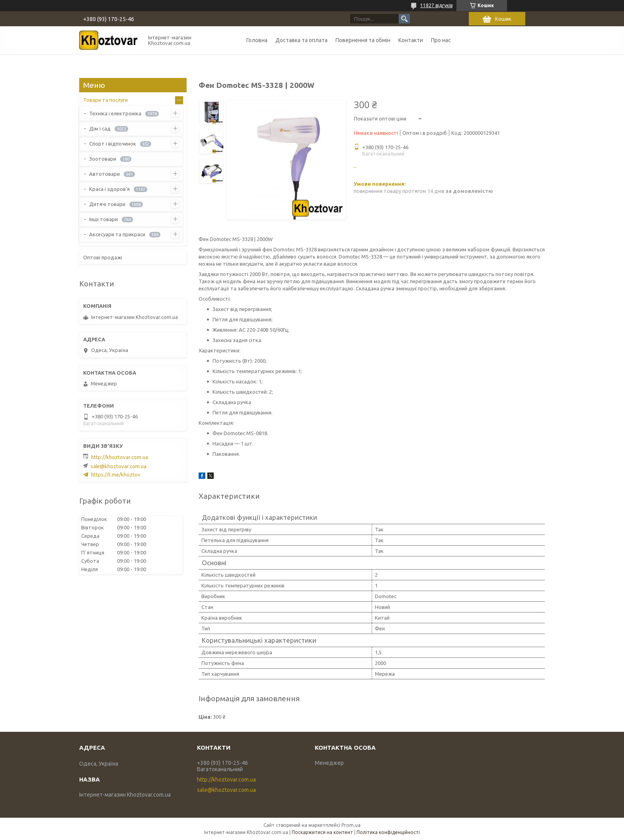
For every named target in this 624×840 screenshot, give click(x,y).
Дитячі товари (107, 204)
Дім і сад (100, 128)
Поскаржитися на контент (322, 832)
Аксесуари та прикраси (117, 234)
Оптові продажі (103, 257)
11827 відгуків (436, 5)
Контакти (411, 40)
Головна (257, 40)
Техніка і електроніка (115, 113)
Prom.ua (351, 825)
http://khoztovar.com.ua (120, 457)
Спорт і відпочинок (113, 144)
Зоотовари (103, 159)
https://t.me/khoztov (116, 474)
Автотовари (104, 174)
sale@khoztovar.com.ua (119, 466)
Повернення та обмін (363, 40)
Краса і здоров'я (109, 189)
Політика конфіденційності (388, 832)
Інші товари (103, 219)
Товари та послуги (105, 100)
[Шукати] (404, 19)
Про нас (441, 40)
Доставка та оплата (301, 40)
